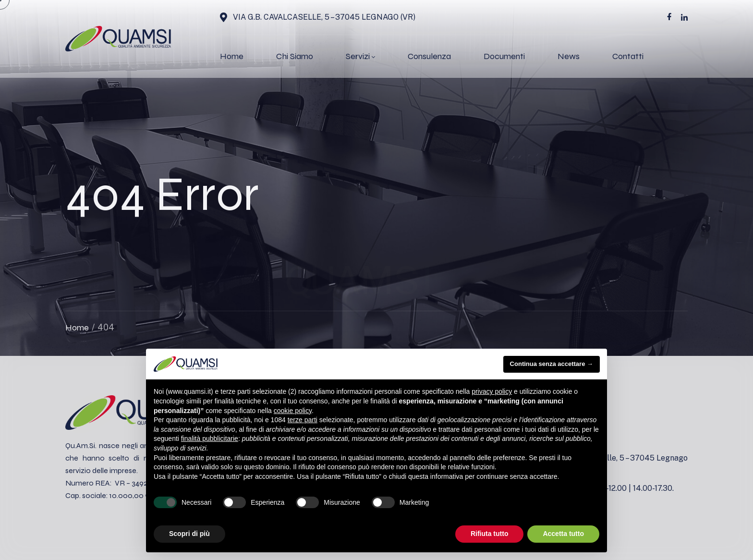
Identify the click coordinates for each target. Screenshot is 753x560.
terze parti (303, 420)
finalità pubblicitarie (210, 438)
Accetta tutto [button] (563, 534)
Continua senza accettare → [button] (552, 364)
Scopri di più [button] (189, 534)
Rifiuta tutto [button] (490, 534)
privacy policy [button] (492, 391)
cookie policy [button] (293, 411)
